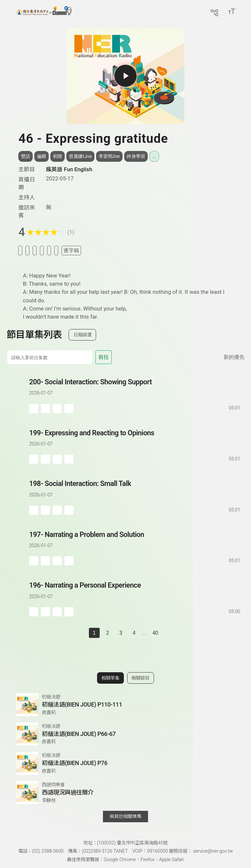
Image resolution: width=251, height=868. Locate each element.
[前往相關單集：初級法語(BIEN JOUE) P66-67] (125, 734)
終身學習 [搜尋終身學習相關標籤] (136, 156)
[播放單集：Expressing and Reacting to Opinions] (18, 446)
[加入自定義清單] (35, 250)
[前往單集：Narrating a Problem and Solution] (135, 541)
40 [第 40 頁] (155, 633)
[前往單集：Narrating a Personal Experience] (135, 592)
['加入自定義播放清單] (45, 409)
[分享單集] (42, 250)
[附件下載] (56, 250)
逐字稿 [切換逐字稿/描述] (71, 250)
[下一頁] (169, 633)
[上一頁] (82, 633)
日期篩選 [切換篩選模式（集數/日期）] (83, 335)
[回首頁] (44, 11)
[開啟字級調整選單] (232, 11)
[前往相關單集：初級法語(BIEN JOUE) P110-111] (125, 705)
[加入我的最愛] (27, 250)
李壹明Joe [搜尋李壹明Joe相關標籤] (109, 156)
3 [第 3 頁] (121, 633)
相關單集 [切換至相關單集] (110, 678)
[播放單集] (125, 76)
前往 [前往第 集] (104, 357)
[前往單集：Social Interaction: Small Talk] (135, 490)
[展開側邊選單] (11, 11)
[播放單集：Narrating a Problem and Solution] (18, 548)
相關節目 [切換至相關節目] (141, 678)
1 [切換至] (94, 633)
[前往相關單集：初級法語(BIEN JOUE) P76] (125, 763)
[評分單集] (49, 250)
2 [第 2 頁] (108, 633)
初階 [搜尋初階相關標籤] (58, 156)
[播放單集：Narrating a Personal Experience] (18, 598)
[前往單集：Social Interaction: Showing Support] (135, 389)
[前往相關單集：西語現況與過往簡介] (125, 793)
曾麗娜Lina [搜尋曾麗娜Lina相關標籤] (80, 156)
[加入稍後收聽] (20, 250)
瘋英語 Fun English (69, 169)
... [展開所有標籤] (154, 156)
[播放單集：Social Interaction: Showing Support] (18, 395)
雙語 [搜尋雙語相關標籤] (25, 156)
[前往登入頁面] (244, 11)
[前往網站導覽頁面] (214, 11)
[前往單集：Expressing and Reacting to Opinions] (135, 440)
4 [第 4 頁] (134, 633)
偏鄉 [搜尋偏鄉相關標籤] (42, 156)
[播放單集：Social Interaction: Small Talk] (18, 497)
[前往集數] (50, 357)
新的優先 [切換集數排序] (234, 357)
